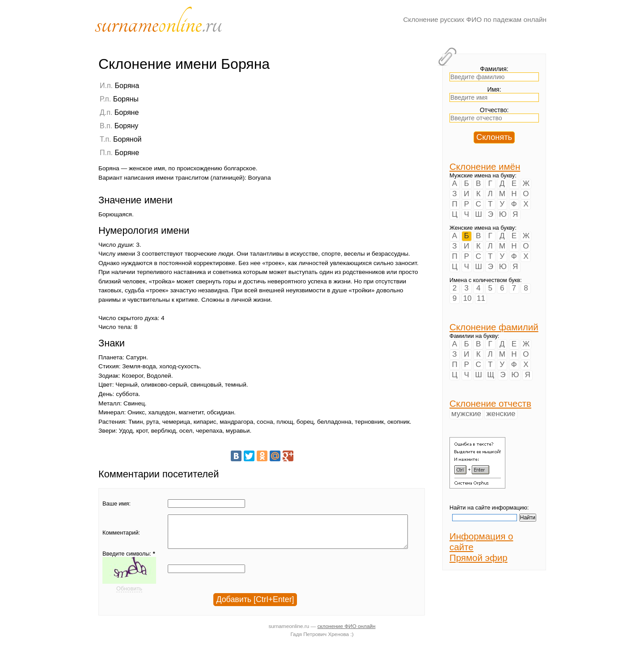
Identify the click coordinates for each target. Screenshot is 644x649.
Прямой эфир (479, 558)
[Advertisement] (369, 137)
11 (481, 298)
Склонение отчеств (490, 403)
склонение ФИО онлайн (347, 633)
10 (468, 298)
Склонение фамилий (494, 327)
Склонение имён (485, 166)
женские (501, 414)
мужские (466, 414)
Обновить (129, 595)
